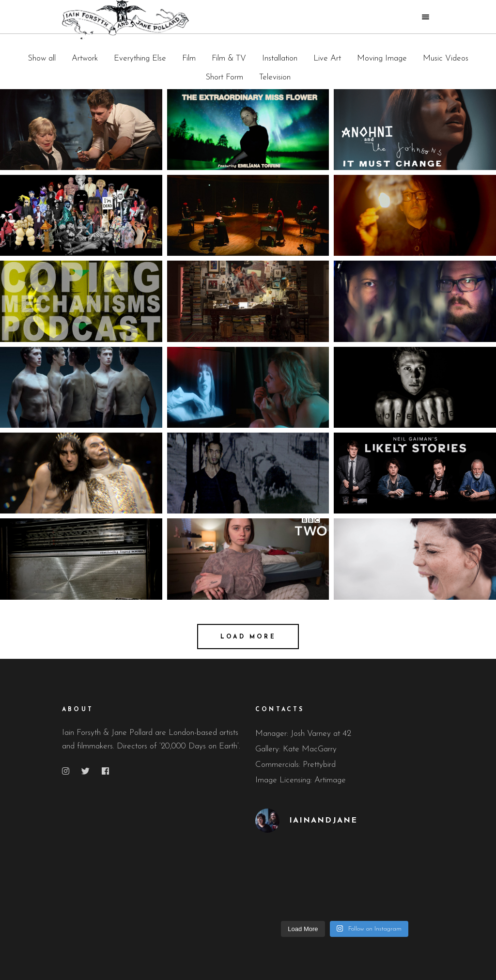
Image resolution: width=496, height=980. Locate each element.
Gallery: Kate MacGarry (296, 749)
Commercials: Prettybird (295, 765)
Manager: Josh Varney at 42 (303, 734)
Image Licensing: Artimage (301, 780)
